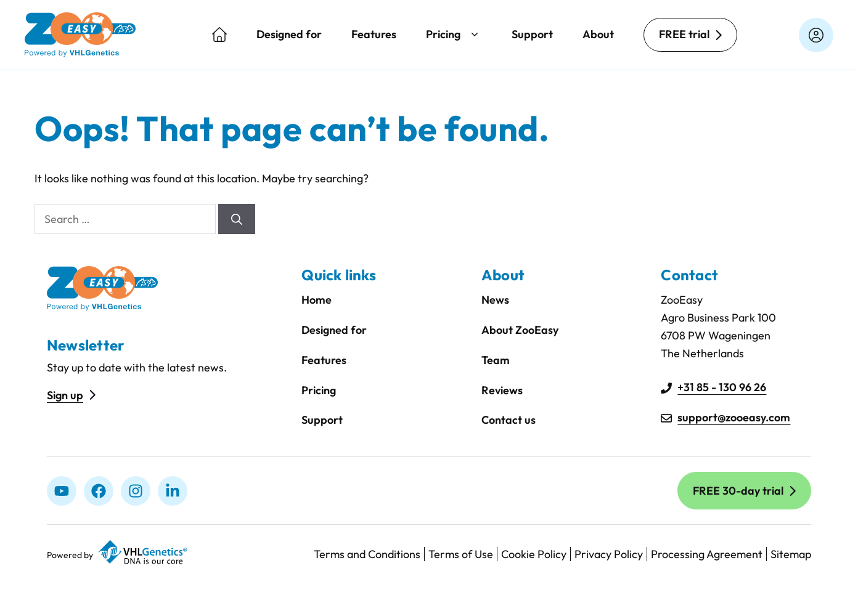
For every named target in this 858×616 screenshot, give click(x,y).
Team (496, 360)
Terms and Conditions (367, 554)
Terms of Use (461, 554)
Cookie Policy (534, 554)
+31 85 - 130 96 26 (722, 387)
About (598, 34)
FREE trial (684, 34)
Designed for (289, 34)
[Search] (237, 219)
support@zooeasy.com (734, 417)
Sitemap (791, 554)
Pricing (454, 35)
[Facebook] (99, 491)
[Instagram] (136, 491)
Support (532, 34)
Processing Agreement (707, 554)
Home (317, 300)
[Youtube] (62, 491)
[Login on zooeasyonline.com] (816, 35)
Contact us (509, 420)
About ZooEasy (520, 330)
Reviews (502, 390)
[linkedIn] (173, 491)
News (495, 300)
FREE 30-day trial (738, 491)
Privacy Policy (609, 554)
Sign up (65, 395)
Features (374, 34)
